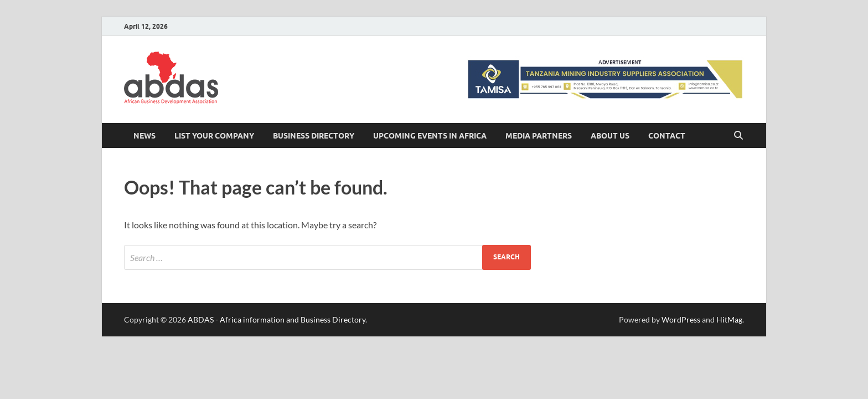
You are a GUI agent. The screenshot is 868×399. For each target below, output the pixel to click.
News (144, 136)
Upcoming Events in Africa (430, 136)
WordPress (681, 319)
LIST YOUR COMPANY (214, 136)
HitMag (729, 319)
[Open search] (738, 136)
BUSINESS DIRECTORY (314, 136)
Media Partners (539, 136)
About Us (610, 136)
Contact (667, 136)
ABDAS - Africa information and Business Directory (277, 319)
